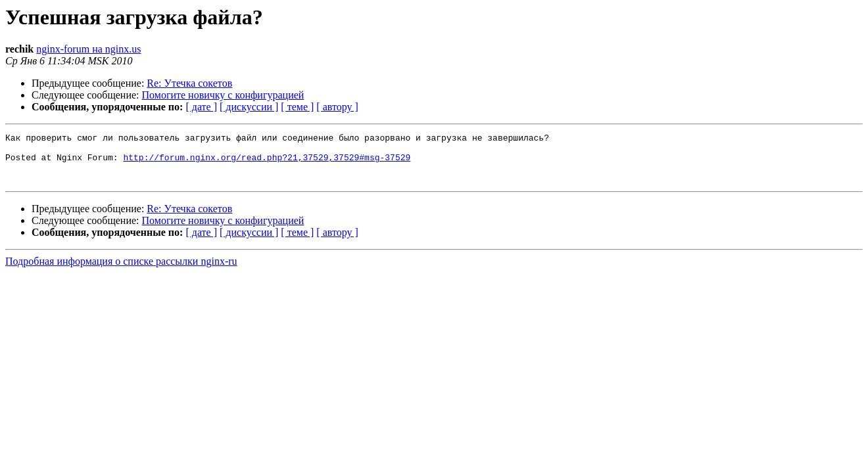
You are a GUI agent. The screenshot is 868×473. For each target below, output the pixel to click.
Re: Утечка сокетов (189, 83)
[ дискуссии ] (249, 107)
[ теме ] (297, 107)
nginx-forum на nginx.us (88, 49)
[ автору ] (337, 107)
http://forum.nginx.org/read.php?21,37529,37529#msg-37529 (267, 163)
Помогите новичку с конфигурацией (223, 95)
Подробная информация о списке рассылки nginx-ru (121, 271)
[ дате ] (201, 107)
